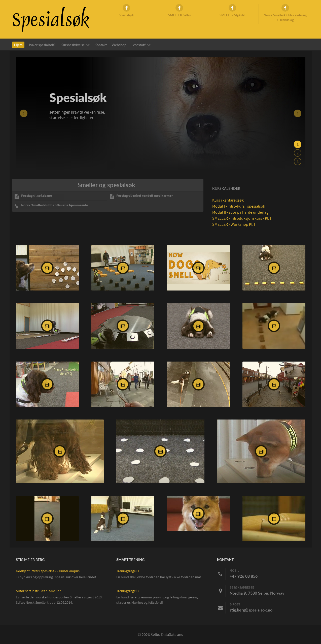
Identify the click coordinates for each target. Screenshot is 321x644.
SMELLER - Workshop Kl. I (234, 224)
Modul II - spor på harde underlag (240, 212)
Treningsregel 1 (128, 571)
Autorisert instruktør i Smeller (38, 591)
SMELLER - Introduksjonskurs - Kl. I (242, 218)
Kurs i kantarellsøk (228, 200)
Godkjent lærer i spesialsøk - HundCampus (48, 571)
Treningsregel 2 (128, 591)
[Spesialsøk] (51, 19)
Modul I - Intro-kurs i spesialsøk (239, 206)
